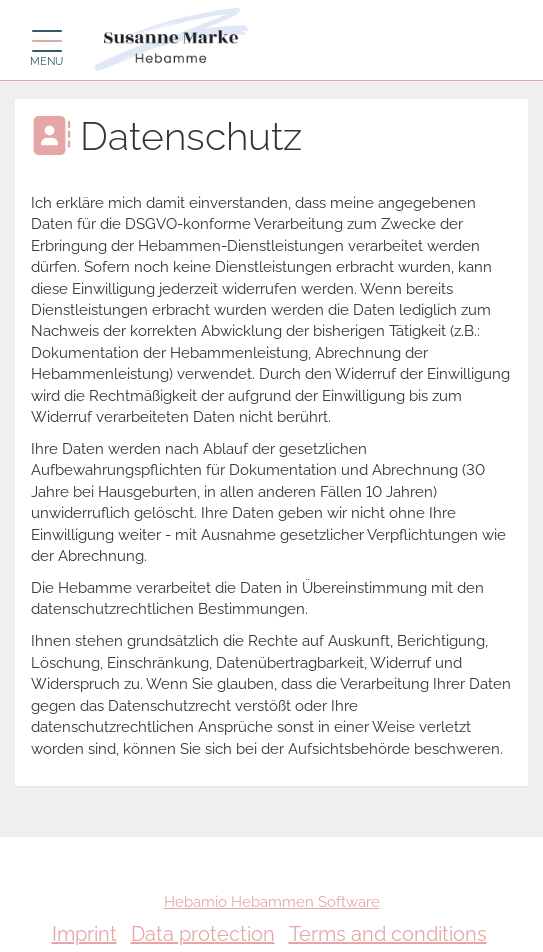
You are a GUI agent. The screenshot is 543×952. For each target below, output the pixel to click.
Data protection (203, 934)
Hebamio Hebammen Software (272, 902)
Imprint (84, 934)
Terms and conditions (388, 934)
